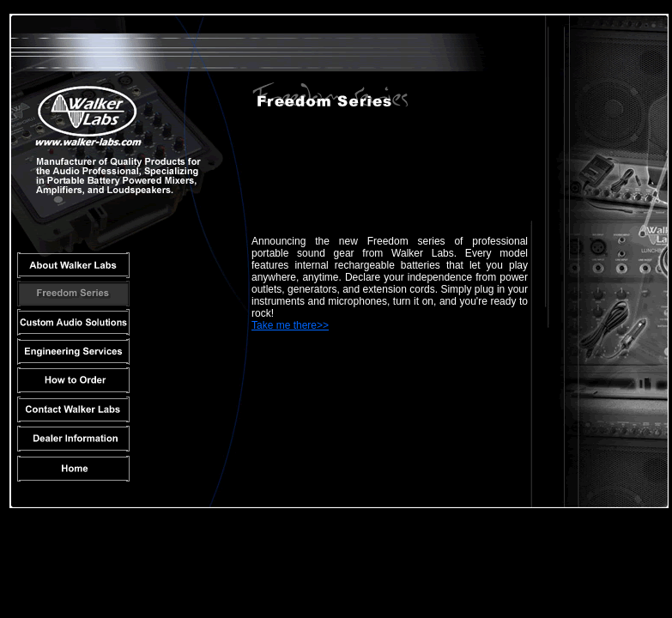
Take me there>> (290, 325)
